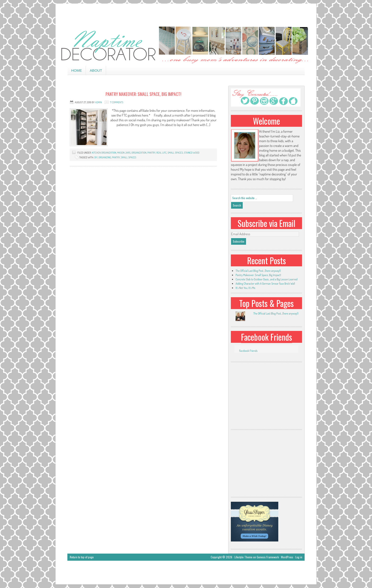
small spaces (175, 153)
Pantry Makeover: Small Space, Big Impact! (143, 94)
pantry (151, 153)
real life (161, 153)
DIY (96, 157)
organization (139, 153)
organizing (105, 157)
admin (98, 102)
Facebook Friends (267, 337)
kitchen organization (104, 153)
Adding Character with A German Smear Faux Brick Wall (265, 284)
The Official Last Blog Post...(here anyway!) (276, 313)
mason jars (124, 153)
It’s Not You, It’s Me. (246, 288)
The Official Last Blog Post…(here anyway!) (258, 271)
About (96, 70)
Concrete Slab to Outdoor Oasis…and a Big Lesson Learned (267, 279)
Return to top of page (82, 557)
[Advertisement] (186, 14)
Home (77, 70)
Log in (299, 557)
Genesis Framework (268, 557)
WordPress (287, 557)
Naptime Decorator (186, 45)
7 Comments (116, 102)
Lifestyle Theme (243, 557)
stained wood (192, 153)
